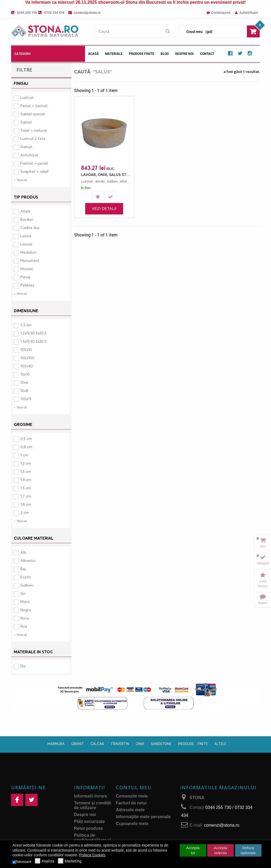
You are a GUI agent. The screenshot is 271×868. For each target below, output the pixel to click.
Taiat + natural (34, 130)
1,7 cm (26, 496)
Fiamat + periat (34, 163)
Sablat (26, 122)
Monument (30, 260)
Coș (263, 546)
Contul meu (134, 787)
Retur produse (89, 828)
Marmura (56, 744)
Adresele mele (130, 810)
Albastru (28, 560)
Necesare (22, 862)
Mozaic (27, 269)
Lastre (26, 236)
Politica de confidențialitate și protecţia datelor (93, 840)
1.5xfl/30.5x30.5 (33, 341)
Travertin (120, 744)
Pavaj (25, 277)
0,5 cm (26, 439)
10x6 (24, 382)
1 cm (24, 455)
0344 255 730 (27, 12)
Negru (26, 610)
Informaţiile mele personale (143, 817)
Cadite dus (30, 228)
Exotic (26, 577)
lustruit (87, 181)
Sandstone (161, 744)
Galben (27, 585)
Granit (78, 744)
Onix (140, 744)
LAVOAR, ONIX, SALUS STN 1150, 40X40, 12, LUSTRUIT (105, 175)
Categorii (22, 54)
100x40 (27, 366)
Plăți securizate (90, 821)
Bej (23, 569)
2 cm (25, 512)
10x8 (24, 391)
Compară (263, 563)
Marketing (70, 861)
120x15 (26, 399)
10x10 (25, 374)
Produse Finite (142, 54)
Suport (263, 603)
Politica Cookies (92, 855)
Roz (24, 626)
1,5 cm (26, 488)
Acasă (93, 54)
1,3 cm (26, 471)
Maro (25, 602)
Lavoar (26, 244)
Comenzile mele (132, 796)
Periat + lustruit (34, 106)
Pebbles (27, 285)
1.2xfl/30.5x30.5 (33, 333)
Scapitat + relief (35, 171)
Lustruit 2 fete (33, 138)
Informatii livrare (91, 796)
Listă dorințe (263, 583)
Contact (207, 54)
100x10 (26, 349)
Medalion (28, 252)
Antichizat (29, 155)
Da (23, 666)
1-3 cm (26, 325)
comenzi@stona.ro (87, 12)
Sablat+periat (33, 114)
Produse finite (193, 744)
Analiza (45, 861)
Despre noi (184, 54)
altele (124, 181)
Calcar (97, 744)
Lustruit (27, 97)
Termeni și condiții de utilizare (93, 805)
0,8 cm (26, 447)
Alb (23, 552)
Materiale (114, 54)
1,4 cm (26, 480)
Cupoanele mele (132, 824)
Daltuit (26, 147)
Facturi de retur (131, 803)
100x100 (27, 358)
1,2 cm (26, 463)
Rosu (25, 618)
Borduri (27, 219)
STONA (197, 798)
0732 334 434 (54, 12)
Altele (25, 211)
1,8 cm (26, 504)
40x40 (100, 181)
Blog (165, 54)
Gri (23, 593)
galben (112, 181)
